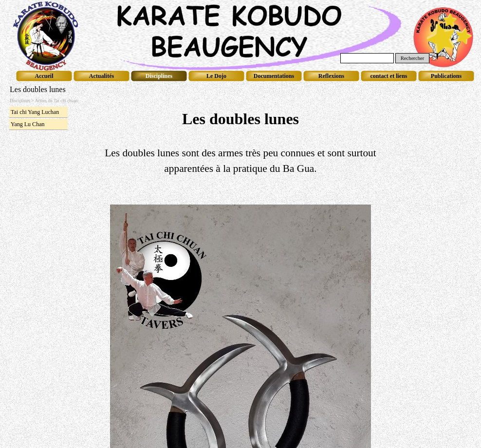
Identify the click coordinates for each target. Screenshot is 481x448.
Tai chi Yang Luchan (35, 112)
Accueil (44, 76)
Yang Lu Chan (28, 124)
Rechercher (413, 58)
